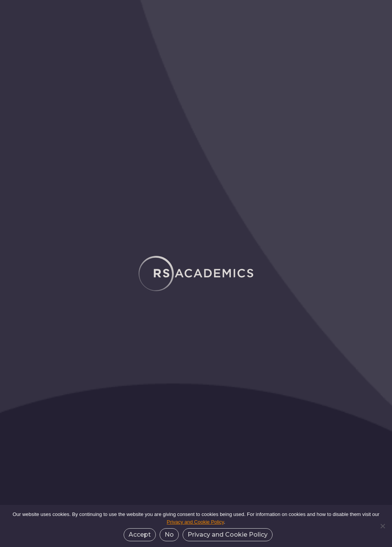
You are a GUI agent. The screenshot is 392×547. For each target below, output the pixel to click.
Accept (140, 535)
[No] (382, 526)
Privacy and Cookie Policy (195, 522)
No (169, 535)
